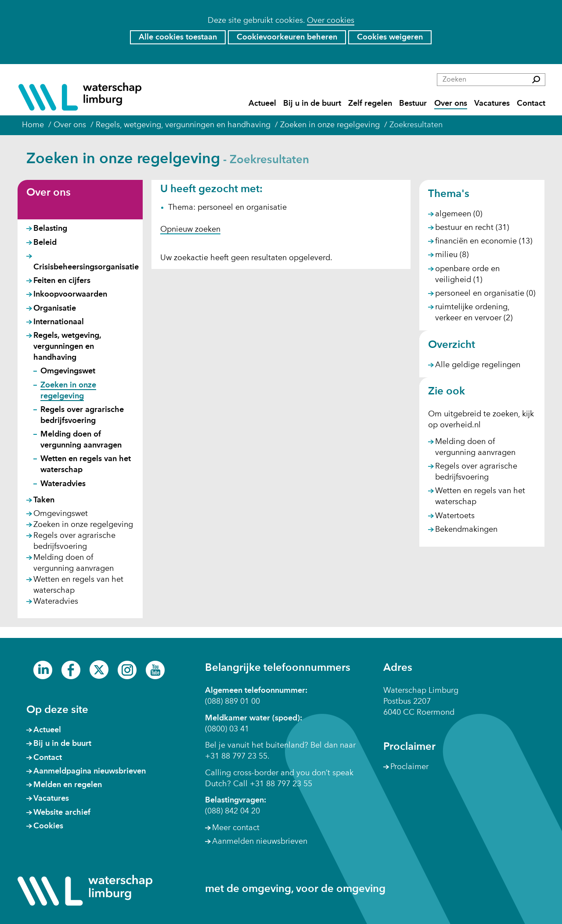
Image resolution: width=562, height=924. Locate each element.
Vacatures (492, 104)
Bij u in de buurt (312, 104)
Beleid (45, 243)
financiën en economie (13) (484, 241)
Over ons (451, 104)
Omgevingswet (68, 371)
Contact (531, 104)
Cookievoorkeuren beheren (287, 37)
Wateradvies (63, 484)
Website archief (62, 813)
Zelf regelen (370, 104)
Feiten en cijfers (62, 281)
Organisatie (55, 308)
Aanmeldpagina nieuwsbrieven (90, 771)
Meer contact (236, 828)
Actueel (262, 104)
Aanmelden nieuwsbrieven (260, 842)
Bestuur (413, 104)
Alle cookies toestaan (178, 37)
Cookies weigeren (390, 37)
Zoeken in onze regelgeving (83, 525)
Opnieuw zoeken (190, 229)
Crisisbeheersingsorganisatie (86, 267)
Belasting (50, 229)
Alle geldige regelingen (478, 365)
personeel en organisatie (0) (485, 294)
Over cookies (331, 21)
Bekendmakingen (466, 530)
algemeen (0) (459, 214)
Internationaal (59, 322)
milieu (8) (452, 255)
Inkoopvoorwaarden (70, 294)
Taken (44, 500)
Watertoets (455, 516)
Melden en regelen (68, 785)
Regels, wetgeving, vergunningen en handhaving (67, 347)
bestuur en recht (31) (472, 228)
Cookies (48, 826)
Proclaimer (409, 767)
